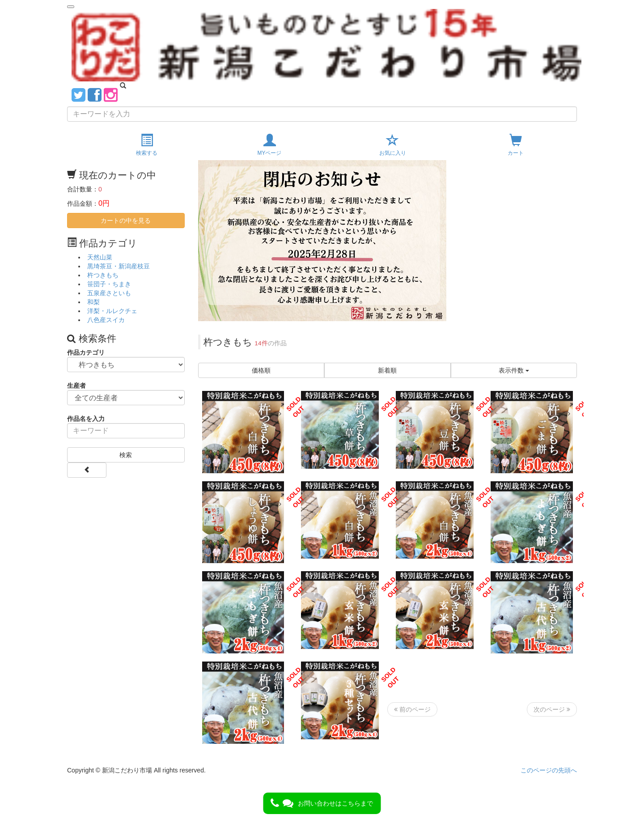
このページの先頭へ (549, 770)
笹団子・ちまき (109, 284)
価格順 (261, 370)
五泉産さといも (109, 293)
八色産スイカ (106, 320)
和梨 (93, 302)
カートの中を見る (126, 221)
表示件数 (514, 370)
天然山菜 (100, 257)
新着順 (387, 370)
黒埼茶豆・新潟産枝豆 (119, 266)
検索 (126, 455)
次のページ (552, 709)
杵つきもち (103, 275)
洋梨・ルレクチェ (112, 311)
